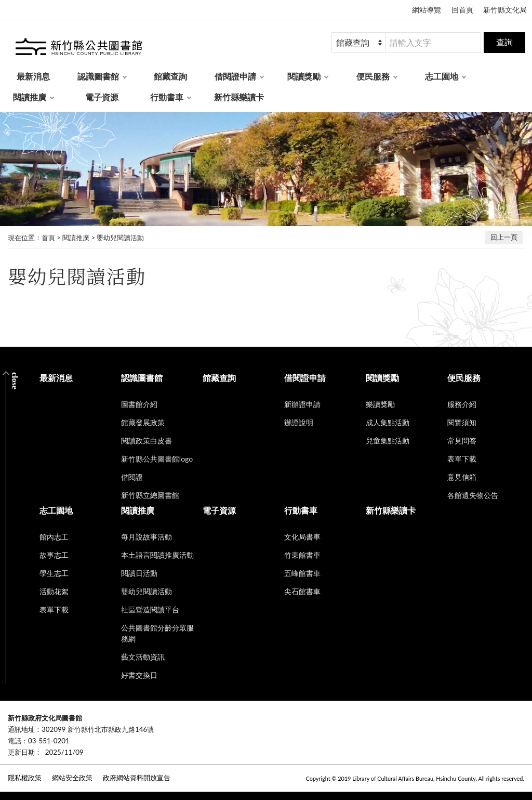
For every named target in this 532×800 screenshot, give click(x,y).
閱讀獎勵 (304, 76)
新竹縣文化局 (505, 10)
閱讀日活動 (139, 573)
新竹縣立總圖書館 (150, 495)
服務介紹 (462, 404)
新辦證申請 (302, 404)
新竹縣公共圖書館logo (157, 459)
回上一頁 (504, 237)
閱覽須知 (462, 422)
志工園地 (442, 76)
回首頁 (462, 10)
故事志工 (54, 555)
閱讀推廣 (30, 97)
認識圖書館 (98, 76)
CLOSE (15, 381)
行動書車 (167, 97)
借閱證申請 (235, 76)
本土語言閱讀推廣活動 (157, 555)
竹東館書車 (302, 555)
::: (6, 709)
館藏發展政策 (143, 422)
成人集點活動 (388, 422)
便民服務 (373, 76)
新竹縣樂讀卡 (239, 97)
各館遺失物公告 (473, 495)
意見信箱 (462, 477)
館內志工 (54, 537)
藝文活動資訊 (143, 657)
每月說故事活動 (147, 537)
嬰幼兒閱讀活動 (120, 238)
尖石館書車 (302, 591)
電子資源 (102, 97)
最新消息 (33, 76)
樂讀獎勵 (380, 404)
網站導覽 (427, 10)
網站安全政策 (72, 778)
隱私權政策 (25, 778)
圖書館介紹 (139, 404)
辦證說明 (299, 422)
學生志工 (54, 573)
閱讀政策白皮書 (147, 441)
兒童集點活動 (388, 441)
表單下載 (462, 459)
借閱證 (132, 477)
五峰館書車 (302, 573)
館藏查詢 (170, 76)
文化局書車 (302, 537)
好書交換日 (139, 675)
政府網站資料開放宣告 (137, 778)
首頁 (48, 238)
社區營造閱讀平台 (150, 609)
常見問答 (462, 441)
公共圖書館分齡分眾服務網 (157, 633)
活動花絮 (54, 591)
